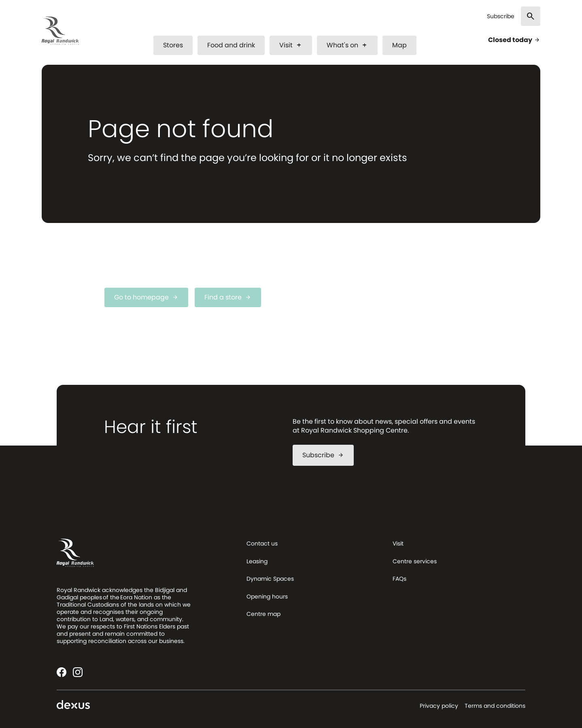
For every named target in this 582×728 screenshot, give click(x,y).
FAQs (399, 579)
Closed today (514, 40)
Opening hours (267, 596)
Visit (291, 45)
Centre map (263, 614)
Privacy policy (439, 706)
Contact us (262, 543)
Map (399, 45)
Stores (173, 45)
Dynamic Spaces (270, 579)
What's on (347, 45)
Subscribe (501, 16)
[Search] (531, 16)
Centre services (415, 561)
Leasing (257, 561)
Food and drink (231, 45)
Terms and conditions (495, 706)
